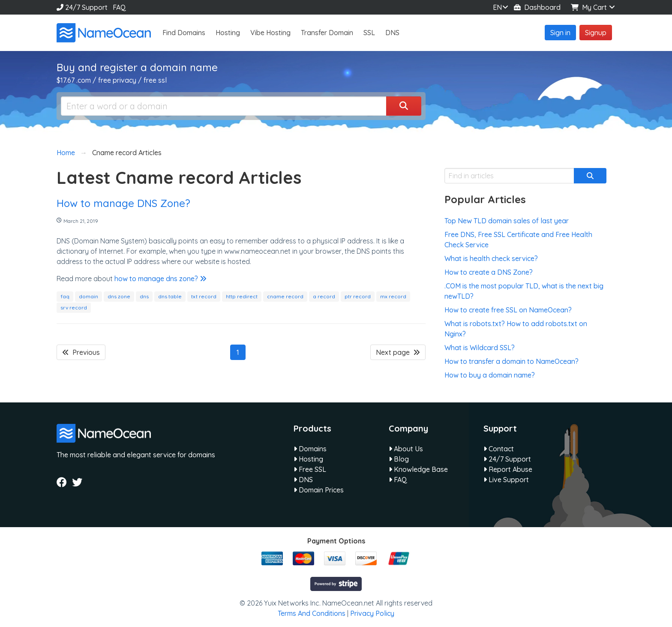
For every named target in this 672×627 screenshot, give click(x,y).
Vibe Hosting (270, 33)
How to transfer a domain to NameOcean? (511, 361)
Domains (310, 449)
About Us (406, 449)
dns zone (119, 296)
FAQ (119, 7)
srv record (74, 307)
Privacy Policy (372, 613)
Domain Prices (319, 490)
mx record (393, 296)
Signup (596, 33)
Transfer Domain (327, 33)
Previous (81, 352)
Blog (399, 459)
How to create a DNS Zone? (489, 272)
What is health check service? (491, 258)
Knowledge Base (418, 469)
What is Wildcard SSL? (480, 348)
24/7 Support (82, 7)
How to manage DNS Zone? (123, 203)
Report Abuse (508, 469)
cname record (285, 296)
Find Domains (184, 33)
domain (88, 296)
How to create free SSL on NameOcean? (508, 310)
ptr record (358, 296)
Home (66, 153)
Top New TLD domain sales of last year (507, 221)
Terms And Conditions (312, 613)
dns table (170, 296)
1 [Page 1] (238, 352)
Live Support (506, 480)
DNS (392, 33)
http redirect (242, 296)
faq (65, 296)
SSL (369, 33)
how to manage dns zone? (160, 279)
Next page (398, 352)
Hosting (228, 33)
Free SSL (310, 469)
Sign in (560, 33)
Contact (499, 449)
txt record (204, 296)
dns (144, 296)
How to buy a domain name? (490, 375)
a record (324, 296)
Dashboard (537, 7)
